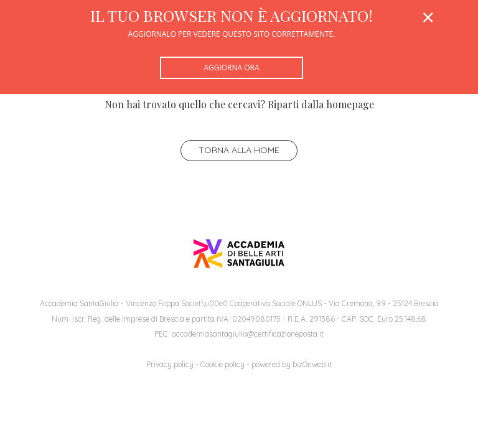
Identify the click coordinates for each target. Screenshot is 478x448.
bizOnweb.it (312, 364)
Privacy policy (170, 364)
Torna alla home (239, 150)
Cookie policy (223, 364)
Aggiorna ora (231, 68)
